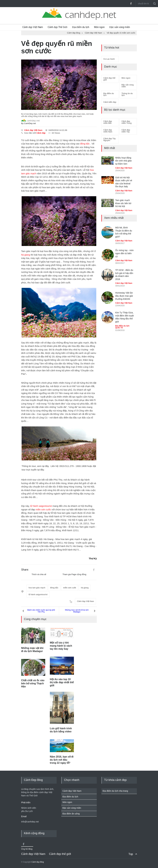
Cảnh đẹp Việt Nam (33, 27)
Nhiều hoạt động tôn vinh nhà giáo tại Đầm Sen (124, 161)
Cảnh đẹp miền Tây (126, 131)
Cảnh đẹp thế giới (109, 79)
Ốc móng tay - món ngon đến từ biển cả (124, 253)
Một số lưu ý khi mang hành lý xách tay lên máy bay (61, 646)
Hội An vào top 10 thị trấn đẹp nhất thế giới (62, 682)
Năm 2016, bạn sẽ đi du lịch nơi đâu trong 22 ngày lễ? (62, 760)
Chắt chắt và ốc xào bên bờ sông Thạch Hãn (33, 683)
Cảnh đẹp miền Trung (126, 122)
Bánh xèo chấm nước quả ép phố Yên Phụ (41, 611)
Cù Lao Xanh (109, 59)
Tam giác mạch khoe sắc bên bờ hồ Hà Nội (123, 203)
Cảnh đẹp (41, 133)
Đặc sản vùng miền (120, 27)
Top (131, 854)
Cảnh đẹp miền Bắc (108, 122)
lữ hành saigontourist (41, 506)
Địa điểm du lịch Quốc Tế (122, 327)
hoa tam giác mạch (37, 588)
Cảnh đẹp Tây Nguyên (109, 140)
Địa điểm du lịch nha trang (115, 791)
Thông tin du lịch (127, 94)
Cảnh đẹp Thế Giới (57, 27)
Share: (25, 570)
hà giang (26, 255)
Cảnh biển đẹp (110, 102)
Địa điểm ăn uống (71, 814)
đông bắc (85, 144)
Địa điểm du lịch (81, 27)
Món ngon (99, 27)
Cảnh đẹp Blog (38, 862)
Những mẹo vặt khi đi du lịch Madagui (77, 611)
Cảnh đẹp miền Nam (108, 131)
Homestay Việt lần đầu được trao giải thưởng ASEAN (124, 296)
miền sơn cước (43, 509)
